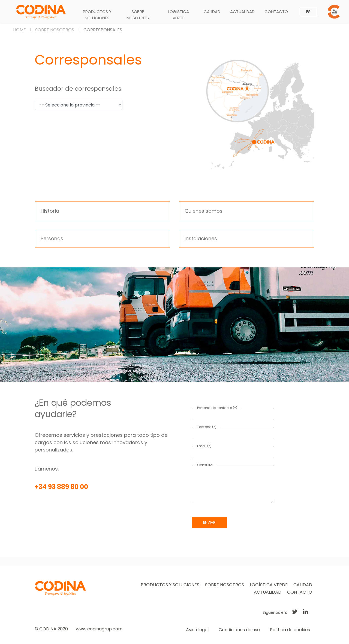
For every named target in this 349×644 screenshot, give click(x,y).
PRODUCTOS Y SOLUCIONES (97, 15)
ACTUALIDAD (242, 12)
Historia (50, 211)
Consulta (205, 465)
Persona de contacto (217, 408)
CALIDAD (212, 12)
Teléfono (207, 427)
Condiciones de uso (239, 630)
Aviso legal (197, 630)
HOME (19, 30)
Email (204, 446)
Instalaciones (201, 238)
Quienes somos (204, 211)
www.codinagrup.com (99, 629)
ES (308, 12)
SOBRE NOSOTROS (138, 15)
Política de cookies (290, 630)
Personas (52, 238)
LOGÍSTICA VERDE (178, 15)
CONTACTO (276, 12)
